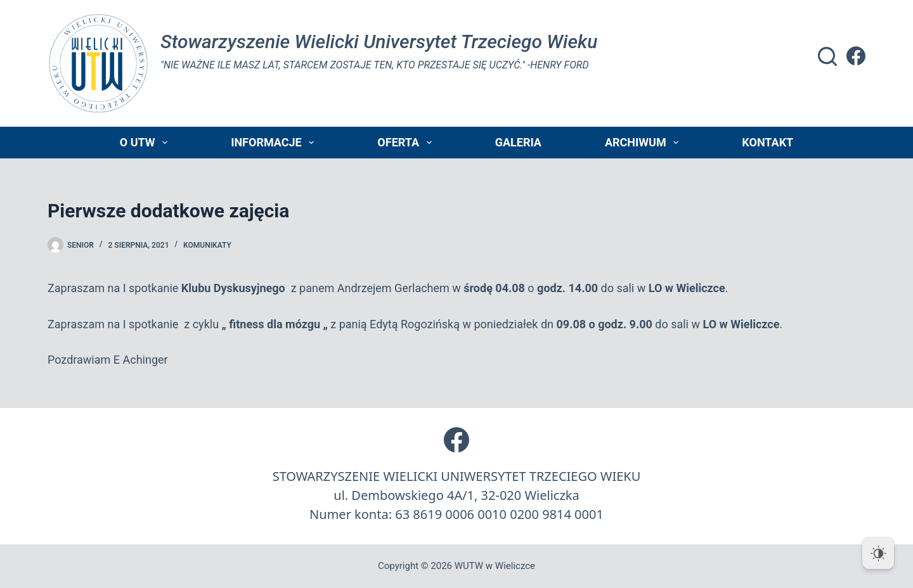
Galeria (518, 142)
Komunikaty (207, 245)
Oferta (407, 143)
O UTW (146, 143)
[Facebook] (856, 56)
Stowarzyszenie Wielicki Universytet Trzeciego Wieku (379, 42)
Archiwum (644, 143)
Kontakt (767, 142)
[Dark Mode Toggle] (878, 553)
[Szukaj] (827, 56)
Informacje (275, 143)
